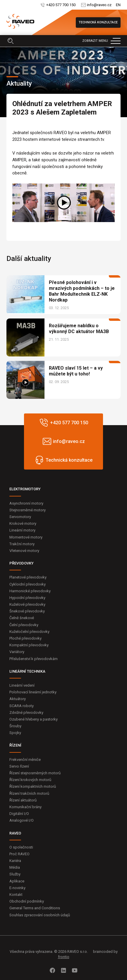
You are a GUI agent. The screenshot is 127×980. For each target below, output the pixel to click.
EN (118, 5)
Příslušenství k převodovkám (34, 659)
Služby (15, 874)
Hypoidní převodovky (27, 598)
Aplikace (17, 881)
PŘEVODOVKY (22, 563)
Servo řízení (19, 766)
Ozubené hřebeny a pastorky (34, 719)
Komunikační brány (25, 807)
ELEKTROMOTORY (25, 489)
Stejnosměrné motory (28, 510)
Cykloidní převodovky (28, 584)
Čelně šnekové (22, 618)
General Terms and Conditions (35, 908)
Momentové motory (26, 537)
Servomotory (20, 517)
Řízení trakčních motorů (29, 793)
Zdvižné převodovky (26, 713)
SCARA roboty (22, 706)
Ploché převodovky (25, 638)
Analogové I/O (22, 820)
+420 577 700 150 (61, 5)
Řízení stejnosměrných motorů (35, 773)
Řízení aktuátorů (23, 800)
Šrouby (15, 726)
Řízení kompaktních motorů (33, 786)
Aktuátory (18, 699)
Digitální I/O (19, 814)
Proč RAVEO (19, 854)
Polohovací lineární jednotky (33, 692)
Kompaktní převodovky (29, 645)
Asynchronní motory (26, 503)
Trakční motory (22, 544)
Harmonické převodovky (30, 591)
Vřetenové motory (24, 551)
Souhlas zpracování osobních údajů (40, 915)
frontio (64, 957)
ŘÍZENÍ (15, 745)
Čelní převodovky (24, 625)
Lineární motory (22, 530)
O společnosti (21, 847)
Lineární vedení (22, 685)
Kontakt (16, 895)
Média (15, 867)
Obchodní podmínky (27, 901)
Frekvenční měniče (25, 760)
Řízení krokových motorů (30, 780)
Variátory (17, 652)
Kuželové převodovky (27, 604)
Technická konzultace (98, 22)
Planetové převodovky (28, 577)
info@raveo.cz (99, 5)
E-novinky (17, 888)
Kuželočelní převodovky (29, 632)
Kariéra (15, 861)
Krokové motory (23, 523)
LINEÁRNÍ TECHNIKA (27, 671)
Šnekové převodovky (27, 611)
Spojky (15, 733)
